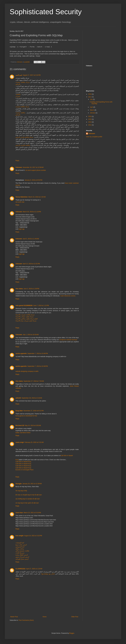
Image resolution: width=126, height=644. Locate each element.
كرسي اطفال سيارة (22, 555)
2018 (90, 94)
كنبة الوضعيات (20, 543)
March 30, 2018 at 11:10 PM (32, 212)
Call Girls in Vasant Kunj (23, 462)
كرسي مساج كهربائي (22, 559)
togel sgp (22, 229)
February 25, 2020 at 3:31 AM (34, 442)
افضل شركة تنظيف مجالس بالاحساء (27, 319)
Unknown (19, 167)
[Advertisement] (101, 46)
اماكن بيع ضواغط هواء (48, 574)
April (92, 107)
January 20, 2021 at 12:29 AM (32, 484)
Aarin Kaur (19, 513)
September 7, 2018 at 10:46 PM (38, 354)
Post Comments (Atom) (26, 620)
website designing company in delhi (27, 371)
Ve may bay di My (21, 491)
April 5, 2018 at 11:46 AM (31, 239)
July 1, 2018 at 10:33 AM (31, 335)
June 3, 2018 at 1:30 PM (31, 289)
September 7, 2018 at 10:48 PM (38, 366)
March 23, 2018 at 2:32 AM (37, 197)
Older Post (75, 617)
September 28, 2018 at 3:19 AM (32, 398)
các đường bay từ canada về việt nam (28, 499)
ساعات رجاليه (20, 549)
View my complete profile (94, 137)
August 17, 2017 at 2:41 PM (32, 75)
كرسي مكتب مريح (21, 545)
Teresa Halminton (22, 197)
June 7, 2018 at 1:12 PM (41, 306)
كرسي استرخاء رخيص (22, 557)
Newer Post (14, 617)
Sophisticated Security (46, 12)
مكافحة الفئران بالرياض (23, 145)
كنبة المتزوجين (20, 547)
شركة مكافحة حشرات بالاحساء (25, 315)
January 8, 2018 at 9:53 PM (33, 180)
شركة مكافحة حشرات (22, 107)
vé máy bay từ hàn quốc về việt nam (27, 503)
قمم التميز (19, 75)
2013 (90, 122)
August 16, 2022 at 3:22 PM (33, 536)
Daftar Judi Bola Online (23, 433)
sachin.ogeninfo (21, 354)
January (93, 113)
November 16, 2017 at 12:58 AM (33, 167)
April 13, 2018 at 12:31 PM (31, 264)
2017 (90, 97)
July (92, 99)
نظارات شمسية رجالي (22, 551)
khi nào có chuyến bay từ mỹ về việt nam (29, 495)
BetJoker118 (20, 425)
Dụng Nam (19, 411)
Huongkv (19, 484)
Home (45, 617)
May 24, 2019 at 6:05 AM (33, 425)
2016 (90, 116)
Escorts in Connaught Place (24, 470)
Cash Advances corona (68, 296)
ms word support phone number (36, 170)
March (92, 110)
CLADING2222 (20, 569)
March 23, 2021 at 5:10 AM (32, 513)
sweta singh (20, 442)
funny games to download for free (26, 416)
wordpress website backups (68, 340)
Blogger (72, 633)
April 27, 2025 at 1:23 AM (34, 569)
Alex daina (19, 289)
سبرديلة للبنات (20, 553)
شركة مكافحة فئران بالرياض (24, 137)
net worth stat (20, 202)
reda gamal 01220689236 (24, 306)
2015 (90, 119)
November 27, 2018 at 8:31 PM (33, 411)
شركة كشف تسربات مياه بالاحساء (26, 321)
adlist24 (18, 398)
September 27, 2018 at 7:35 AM (34, 381)
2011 (90, 125)
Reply (17, 161)
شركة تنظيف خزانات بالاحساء (25, 317)
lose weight (19, 536)
